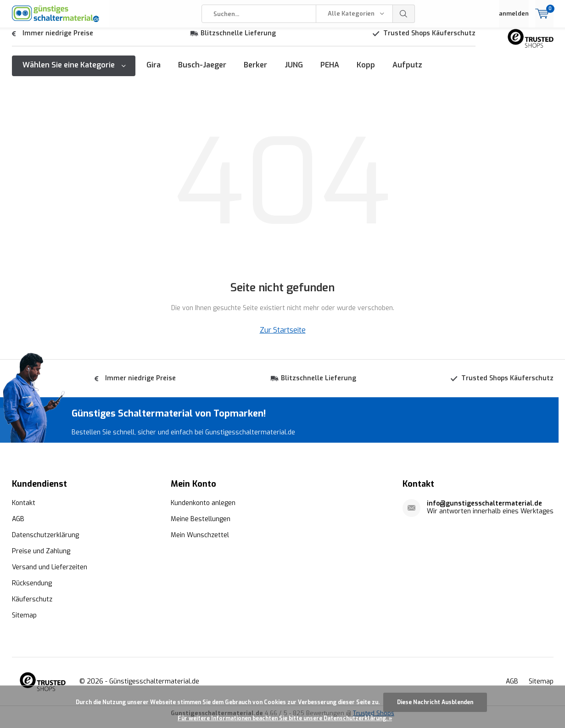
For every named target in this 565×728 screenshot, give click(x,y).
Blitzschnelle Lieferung (238, 40)
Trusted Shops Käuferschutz (429, 40)
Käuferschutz (32, 606)
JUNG (294, 72)
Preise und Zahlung (41, 558)
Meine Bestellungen (201, 526)
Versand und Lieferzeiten (50, 574)
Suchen (404, 14)
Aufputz (407, 72)
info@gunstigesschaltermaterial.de (484, 510)
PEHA (330, 72)
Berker (255, 72)
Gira (154, 72)
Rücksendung (32, 590)
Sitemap (24, 622)
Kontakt (24, 510)
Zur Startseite (283, 337)
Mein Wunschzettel (200, 542)
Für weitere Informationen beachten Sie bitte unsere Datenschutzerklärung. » (285, 718)
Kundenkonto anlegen (203, 510)
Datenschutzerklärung (45, 542)
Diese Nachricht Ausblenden (435, 702)
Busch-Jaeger (202, 72)
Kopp (366, 72)
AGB (18, 526)
